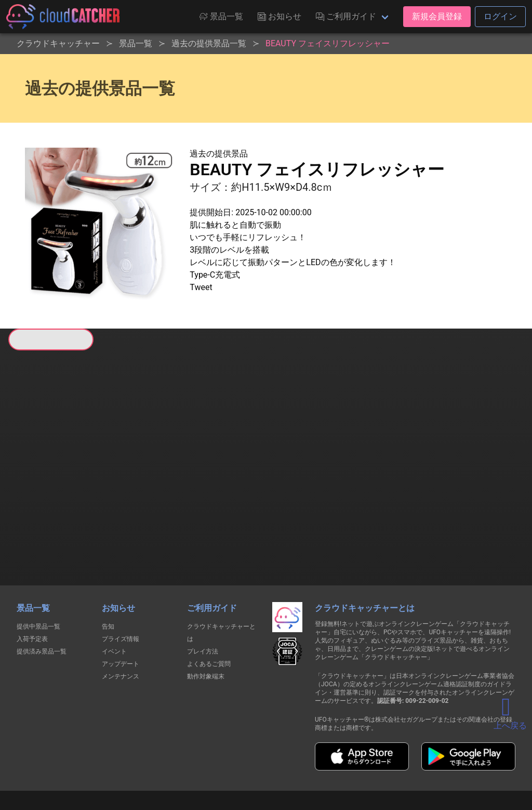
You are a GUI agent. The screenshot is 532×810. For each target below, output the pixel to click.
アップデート (121, 609)
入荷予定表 (32, 584)
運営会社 (459, 763)
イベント (114, 596)
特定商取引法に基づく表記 (331, 762)
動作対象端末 (206, 621)
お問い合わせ (406, 762)
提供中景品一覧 (38, 571)
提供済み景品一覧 (42, 596)
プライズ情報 (121, 584)
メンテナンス (121, 621)
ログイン (500, 16)
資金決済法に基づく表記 (240, 762)
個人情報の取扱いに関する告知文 (96, 762)
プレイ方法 (203, 596)
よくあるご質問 (209, 609)
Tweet (201, 287)
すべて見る (47, 487)
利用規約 (175, 762)
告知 (108, 571)
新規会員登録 (437, 16)
